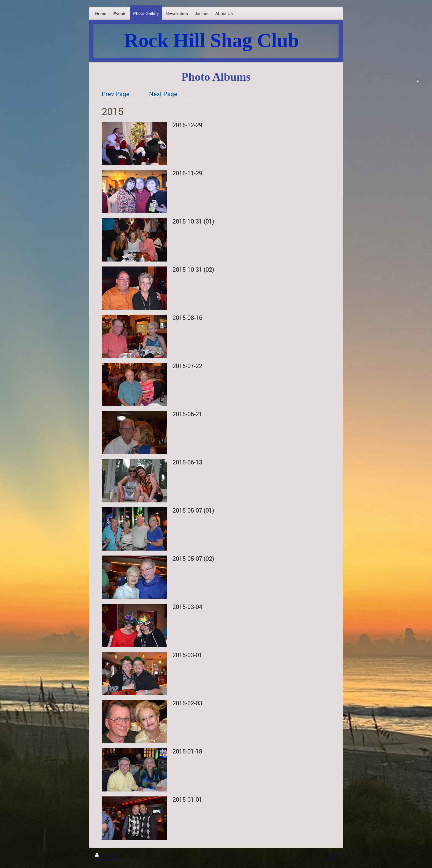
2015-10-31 (187, 221)
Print (101, 856)
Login (334, 855)
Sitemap (115, 856)
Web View (330, 859)
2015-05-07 (187, 510)
